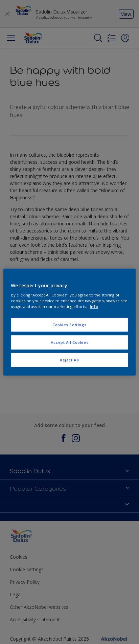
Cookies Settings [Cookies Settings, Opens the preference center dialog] (69, 325)
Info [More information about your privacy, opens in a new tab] (94, 306)
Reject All (69, 360)
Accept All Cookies (69, 342)
